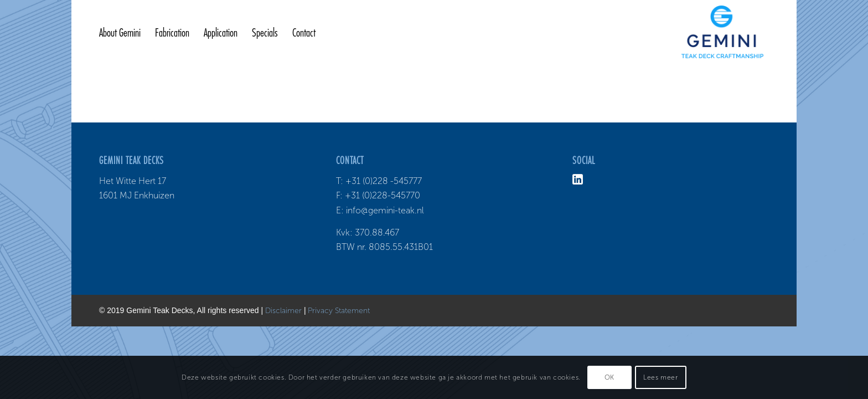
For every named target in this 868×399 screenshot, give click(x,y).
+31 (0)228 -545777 (384, 181)
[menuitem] (120, 33)
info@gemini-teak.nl (385, 210)
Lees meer (660, 377)
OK (609, 377)
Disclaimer (283, 311)
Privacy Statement (339, 311)
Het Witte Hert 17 (133, 181)
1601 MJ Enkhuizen (137, 195)
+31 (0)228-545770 (383, 195)
